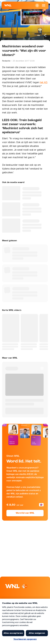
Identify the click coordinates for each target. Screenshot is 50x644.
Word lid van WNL (25, 513)
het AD (44, 82)
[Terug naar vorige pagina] (5, 35)
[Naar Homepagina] (8, 5)
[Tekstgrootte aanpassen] (39, 35)
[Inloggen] (37, 5)
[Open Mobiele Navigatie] (44, 5)
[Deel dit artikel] (45, 35)
